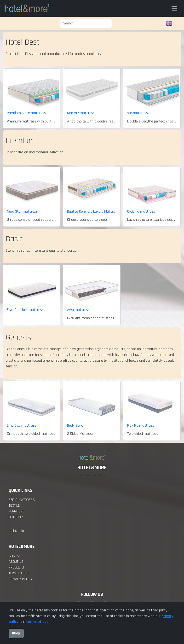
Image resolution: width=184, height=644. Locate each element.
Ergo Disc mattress (22, 426)
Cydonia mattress (141, 212)
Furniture (16, 511)
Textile (14, 506)
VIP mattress (138, 113)
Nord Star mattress (22, 212)
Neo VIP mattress (81, 113)
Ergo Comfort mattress (25, 310)
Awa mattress (78, 310)
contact (16, 556)
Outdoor (16, 517)
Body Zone (75, 426)
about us (16, 562)
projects (16, 567)
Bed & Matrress (22, 500)
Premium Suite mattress (26, 113)
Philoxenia (16, 531)
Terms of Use (19, 573)
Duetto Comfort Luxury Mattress (92, 212)
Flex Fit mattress (141, 426)
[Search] (86, 23)
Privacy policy (20, 579)
